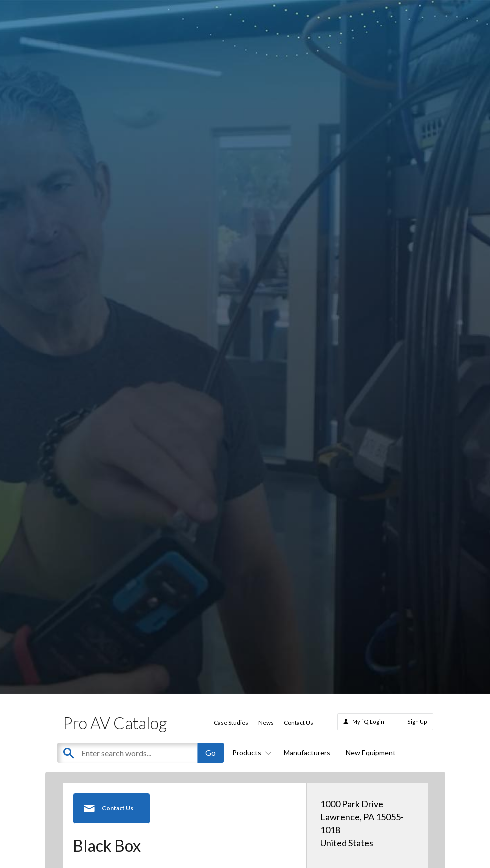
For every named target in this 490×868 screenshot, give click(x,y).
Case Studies (231, 722)
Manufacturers (307, 752)
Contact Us (298, 722)
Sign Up (417, 721)
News (266, 722)
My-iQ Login (368, 721)
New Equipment (371, 752)
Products (250, 752)
